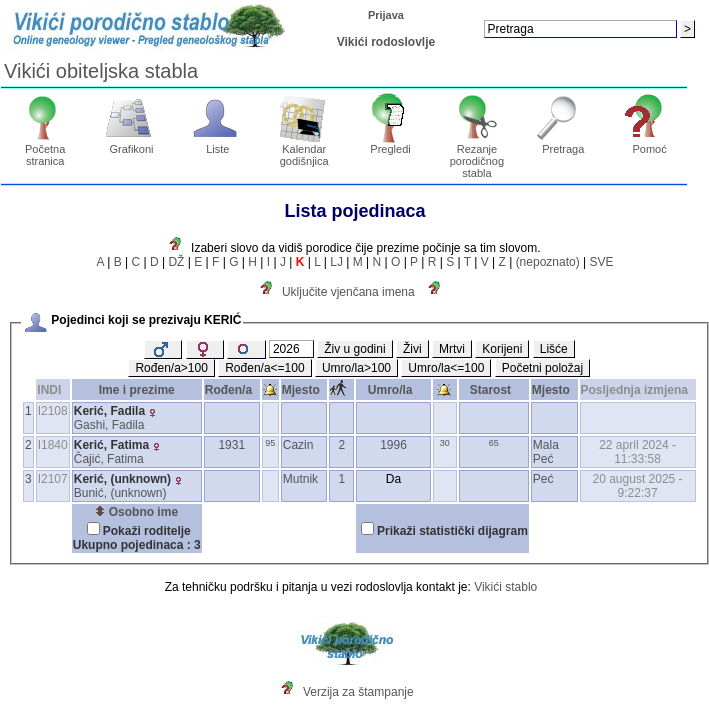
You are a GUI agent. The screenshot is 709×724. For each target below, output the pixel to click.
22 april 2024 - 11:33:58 (637, 452)
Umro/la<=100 (446, 368)
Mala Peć (546, 452)
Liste (218, 144)
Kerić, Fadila (109, 411)
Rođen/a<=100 (264, 368)
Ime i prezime (137, 390)
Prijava (386, 15)
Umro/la (393, 390)
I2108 (53, 411)
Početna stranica (45, 150)
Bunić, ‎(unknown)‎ (120, 493)
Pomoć (649, 144)
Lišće (554, 349)
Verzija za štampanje (358, 692)
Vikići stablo (505, 587)
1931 (231, 445)
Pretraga (563, 144)
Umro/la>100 (356, 368)
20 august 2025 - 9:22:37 (638, 486)
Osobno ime (136, 512)
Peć (543, 479)
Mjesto (304, 390)
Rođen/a (232, 390)
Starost (494, 390)
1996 (393, 445)
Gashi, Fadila (109, 425)
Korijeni (502, 349)
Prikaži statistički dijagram (452, 531)
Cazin (298, 445)
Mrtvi (452, 349)
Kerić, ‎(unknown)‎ (122, 479)
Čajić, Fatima (109, 459)
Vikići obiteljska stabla (101, 71)
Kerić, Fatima (111, 445)
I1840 (53, 445)
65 (494, 443)
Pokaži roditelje (147, 531)
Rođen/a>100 (171, 368)
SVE (601, 262)
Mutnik (300, 479)
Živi (412, 349)
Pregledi (390, 144)
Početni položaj (542, 368)
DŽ (176, 262)
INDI (52, 390)
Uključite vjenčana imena (348, 292)
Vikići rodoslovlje (386, 42)
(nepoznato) (548, 262)
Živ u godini (354, 349)
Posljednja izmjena (638, 390)
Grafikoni (131, 144)
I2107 (53, 479)
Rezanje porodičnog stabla (477, 156)
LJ (336, 262)
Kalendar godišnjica (304, 150)
